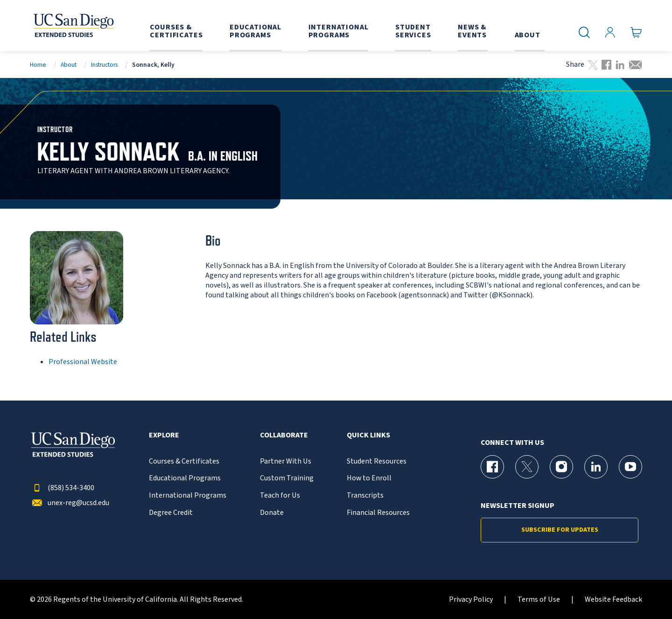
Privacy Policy (471, 600)
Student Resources (377, 461)
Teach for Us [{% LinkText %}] (280, 496)
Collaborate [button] (284, 435)
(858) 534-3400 (62, 488)
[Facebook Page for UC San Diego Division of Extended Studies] (492, 467)
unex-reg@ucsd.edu (70, 503)
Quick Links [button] (368, 435)
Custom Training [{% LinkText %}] (287, 478)
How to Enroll (369, 478)
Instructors (104, 65)
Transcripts (365, 496)
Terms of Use (539, 600)
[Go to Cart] (636, 33)
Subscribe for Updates (560, 530)
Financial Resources (378, 513)
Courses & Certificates (184, 461)
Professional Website (83, 362)
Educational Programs (185, 478)
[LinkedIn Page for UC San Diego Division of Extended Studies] (596, 467)
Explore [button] (164, 435)
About (69, 65)
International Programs (188, 496)
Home (38, 65)
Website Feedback (613, 600)
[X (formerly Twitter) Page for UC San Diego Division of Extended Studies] (527, 467)
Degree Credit (171, 513)
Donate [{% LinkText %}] (272, 513)
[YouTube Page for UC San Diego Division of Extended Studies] (630, 467)
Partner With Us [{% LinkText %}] (286, 461)
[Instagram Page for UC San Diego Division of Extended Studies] (561, 467)
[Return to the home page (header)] (73, 26)
